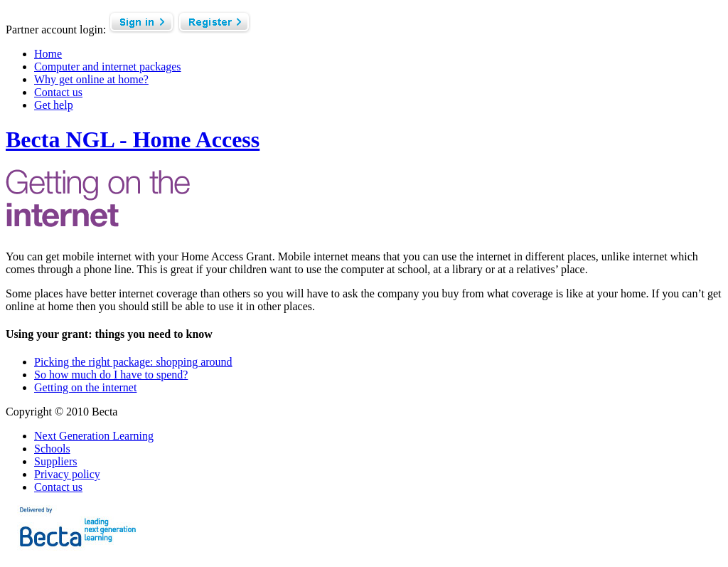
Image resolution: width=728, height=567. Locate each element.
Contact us (58, 487)
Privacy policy (67, 474)
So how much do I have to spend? (111, 375)
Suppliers (55, 461)
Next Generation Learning (94, 436)
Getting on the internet (85, 387)
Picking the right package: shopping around (133, 362)
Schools (52, 449)
